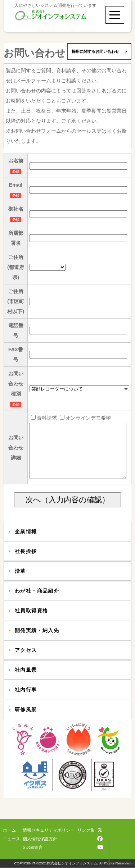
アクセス (26, 661)
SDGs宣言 (33, 848)
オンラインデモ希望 (84, 418)
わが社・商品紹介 (37, 602)
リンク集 (86, 831)
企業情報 (26, 542)
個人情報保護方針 (40, 839)
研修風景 (26, 720)
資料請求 (44, 418)
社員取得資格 (31, 621)
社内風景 (26, 681)
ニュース (12, 839)
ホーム (9, 831)
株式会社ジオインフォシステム (72, 864)
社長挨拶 (26, 562)
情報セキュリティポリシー (49, 831)
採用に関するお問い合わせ (99, 51)
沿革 (20, 582)
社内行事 (26, 700)
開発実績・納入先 (37, 641)
